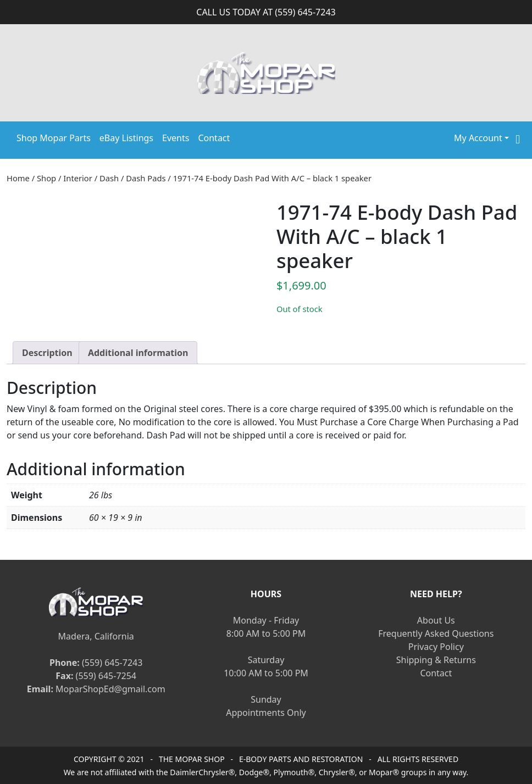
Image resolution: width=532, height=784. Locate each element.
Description (47, 353)
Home (18, 178)
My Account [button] (478, 138)
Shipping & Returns (436, 660)
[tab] (47, 353)
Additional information (138, 353)
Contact (214, 138)
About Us (436, 620)
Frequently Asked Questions (436, 633)
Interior (78, 178)
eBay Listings (126, 138)
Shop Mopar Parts (54, 138)
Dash (109, 178)
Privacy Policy (436, 647)
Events (176, 138)
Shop (46, 178)
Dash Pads (146, 178)
